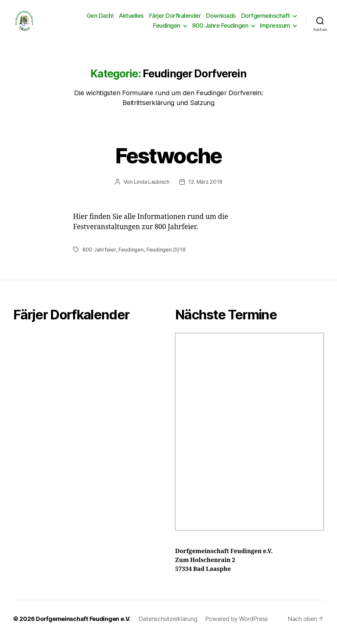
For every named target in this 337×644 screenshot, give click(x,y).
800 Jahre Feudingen (220, 29)
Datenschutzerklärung (168, 625)
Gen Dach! (100, 19)
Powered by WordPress (236, 625)
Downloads (221, 19)
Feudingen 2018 (166, 256)
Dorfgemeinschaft (266, 19)
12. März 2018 (205, 188)
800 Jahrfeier (99, 256)
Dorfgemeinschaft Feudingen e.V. (83, 625)
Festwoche (168, 162)
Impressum (275, 29)
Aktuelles (131, 19)
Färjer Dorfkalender (175, 19)
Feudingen (167, 29)
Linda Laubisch (152, 188)
